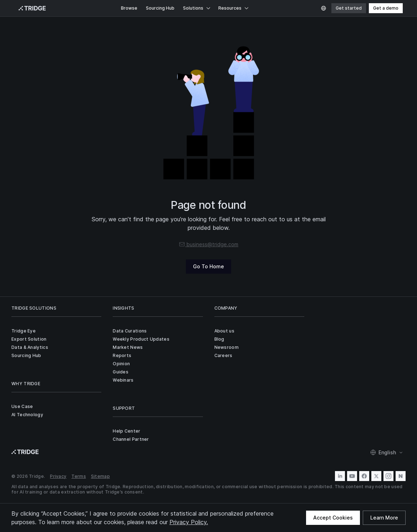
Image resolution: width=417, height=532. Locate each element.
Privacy (58, 476)
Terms (79, 476)
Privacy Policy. (189, 522)
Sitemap (100, 476)
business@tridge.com (208, 244)
